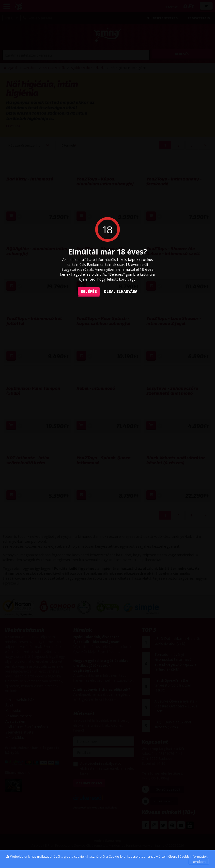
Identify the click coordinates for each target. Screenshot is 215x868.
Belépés (89, 291)
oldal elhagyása (121, 291)
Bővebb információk (193, 856)
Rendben (199, 862)
